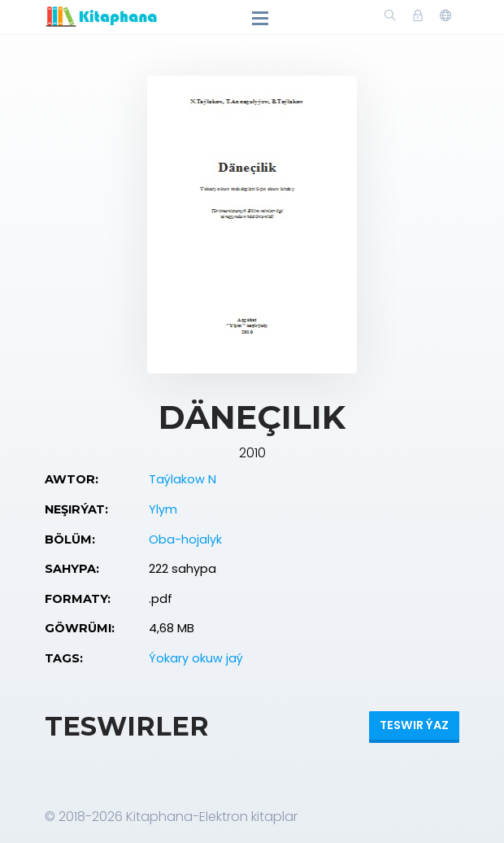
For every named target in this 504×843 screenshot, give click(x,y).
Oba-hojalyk (185, 539)
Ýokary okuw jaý (196, 658)
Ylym (163, 509)
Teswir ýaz (414, 725)
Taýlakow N (182, 479)
